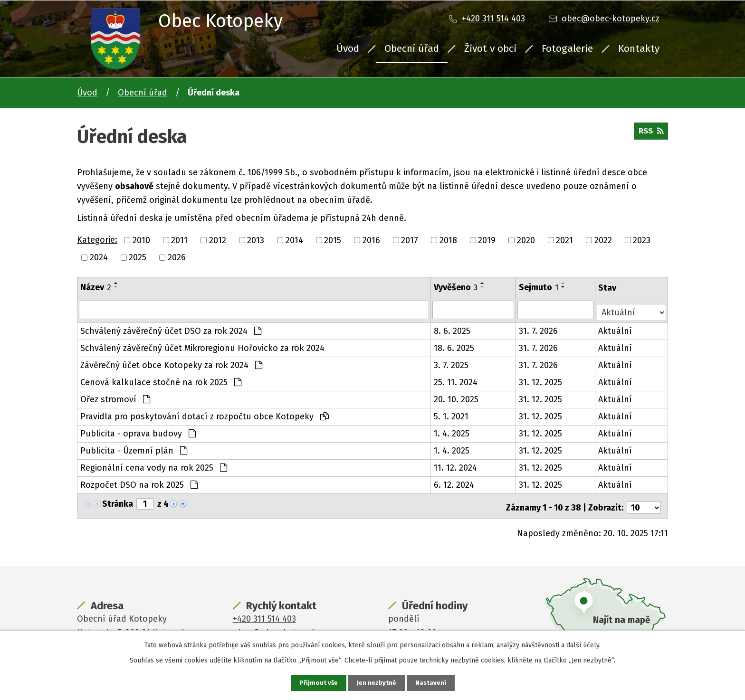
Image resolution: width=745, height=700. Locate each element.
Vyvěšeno (456, 287)
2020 (526, 240)
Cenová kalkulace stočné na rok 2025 (161, 380)
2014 (294, 240)
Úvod (348, 48)
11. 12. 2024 (456, 465)
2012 (218, 240)
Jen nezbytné (377, 683)
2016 (371, 240)
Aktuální (616, 329)
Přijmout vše (318, 683)
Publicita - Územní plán (134, 448)
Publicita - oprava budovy (138, 431)
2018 (448, 240)
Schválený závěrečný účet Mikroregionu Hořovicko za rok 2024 (202, 346)
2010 (141, 240)
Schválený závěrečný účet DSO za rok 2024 (171, 329)
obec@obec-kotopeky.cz (611, 19)
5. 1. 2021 (452, 414)
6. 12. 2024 (454, 482)
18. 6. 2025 (454, 346)
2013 (256, 240)
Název (96, 287)
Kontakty (639, 48)
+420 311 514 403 (493, 19)
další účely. (583, 644)
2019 (487, 240)
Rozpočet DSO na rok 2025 (139, 482)
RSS (649, 134)
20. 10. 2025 (457, 397)
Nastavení (431, 683)
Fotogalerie (567, 48)
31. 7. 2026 (539, 329)
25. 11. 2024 (456, 380)
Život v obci (490, 48)
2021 (564, 240)
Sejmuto (540, 287)
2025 (138, 257)
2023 (642, 240)
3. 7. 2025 (452, 363)
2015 (333, 240)
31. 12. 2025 (541, 380)
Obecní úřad (412, 48)
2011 (179, 240)
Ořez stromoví (115, 397)
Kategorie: (97, 240)
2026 (177, 257)
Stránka (118, 501)
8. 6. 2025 (453, 329)
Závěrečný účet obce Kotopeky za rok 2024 (171, 363)
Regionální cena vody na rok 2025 (154, 465)
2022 (603, 240)
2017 (410, 240)
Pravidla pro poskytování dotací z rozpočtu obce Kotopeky (205, 414)
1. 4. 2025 (452, 431)
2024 (99, 257)
